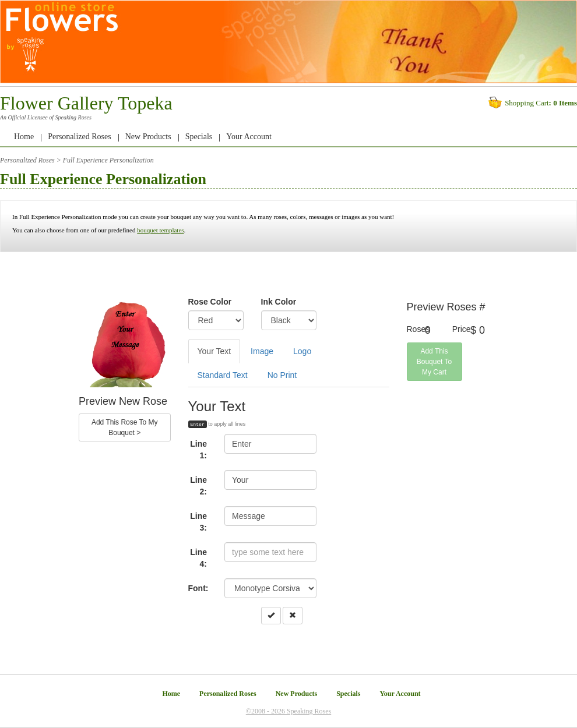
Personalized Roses (79, 137)
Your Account (249, 137)
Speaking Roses (73, 117)
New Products (148, 137)
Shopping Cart (527, 103)
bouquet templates (160, 230)
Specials (199, 137)
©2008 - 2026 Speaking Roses (288, 711)
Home (24, 137)
